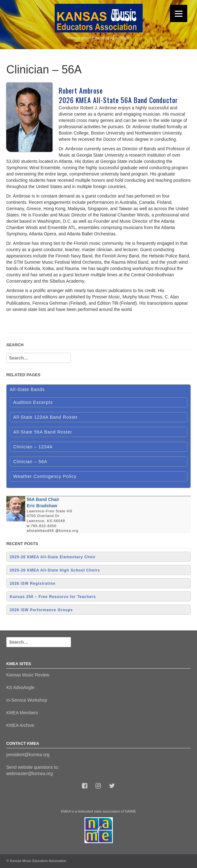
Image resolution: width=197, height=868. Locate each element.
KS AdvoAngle (20, 687)
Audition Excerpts (33, 402)
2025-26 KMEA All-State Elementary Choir (53, 557)
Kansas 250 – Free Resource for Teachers (53, 597)
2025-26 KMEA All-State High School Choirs (55, 570)
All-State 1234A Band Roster (45, 417)
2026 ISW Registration (33, 583)
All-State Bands (27, 389)
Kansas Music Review (28, 675)
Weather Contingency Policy (45, 476)
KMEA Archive (20, 725)
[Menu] (179, 13)
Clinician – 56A (30, 462)
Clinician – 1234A (33, 447)
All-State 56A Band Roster (43, 432)
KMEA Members (22, 713)
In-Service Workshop (27, 700)
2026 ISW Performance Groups (41, 610)
